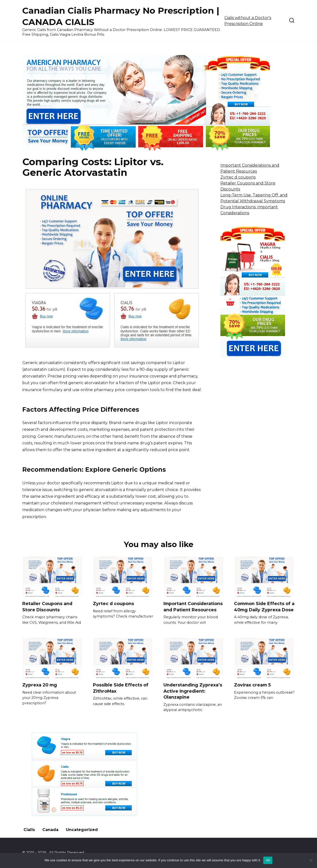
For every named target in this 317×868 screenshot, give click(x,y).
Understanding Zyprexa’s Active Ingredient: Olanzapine (193, 691)
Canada (50, 830)
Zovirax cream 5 (252, 685)
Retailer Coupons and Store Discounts (47, 607)
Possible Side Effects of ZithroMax (121, 688)
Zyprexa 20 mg (40, 685)
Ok (268, 860)
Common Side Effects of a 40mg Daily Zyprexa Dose (264, 607)
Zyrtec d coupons (238, 177)
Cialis (29, 830)
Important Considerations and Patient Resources (193, 607)
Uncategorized (82, 830)
